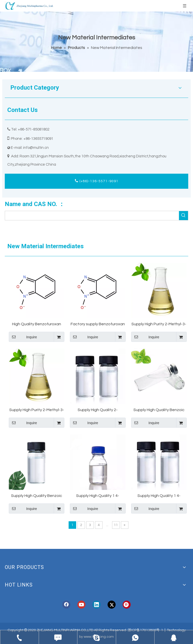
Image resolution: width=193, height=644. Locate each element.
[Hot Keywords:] (183, 216)
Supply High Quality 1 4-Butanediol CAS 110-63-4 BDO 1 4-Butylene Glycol (98, 496)
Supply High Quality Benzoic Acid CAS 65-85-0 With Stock (159, 410)
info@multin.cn (36, 148)
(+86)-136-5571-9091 (97, 181)
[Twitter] (112, 605)
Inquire (23, 337)
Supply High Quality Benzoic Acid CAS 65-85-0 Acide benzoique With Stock (37, 496)
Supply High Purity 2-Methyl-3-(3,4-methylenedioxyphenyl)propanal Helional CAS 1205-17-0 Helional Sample (159, 324)
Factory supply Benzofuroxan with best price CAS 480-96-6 (98, 324)
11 (116, 525)
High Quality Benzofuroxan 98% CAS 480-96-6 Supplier (37, 324)
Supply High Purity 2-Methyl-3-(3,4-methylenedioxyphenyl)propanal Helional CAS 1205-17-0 (37, 410)
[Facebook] (66, 605)
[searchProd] (92, 216)
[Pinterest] (127, 605)
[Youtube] (81, 605)
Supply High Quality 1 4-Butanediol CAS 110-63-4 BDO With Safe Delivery (159, 496)
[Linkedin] (96, 605)
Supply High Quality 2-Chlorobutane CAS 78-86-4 (98, 410)
